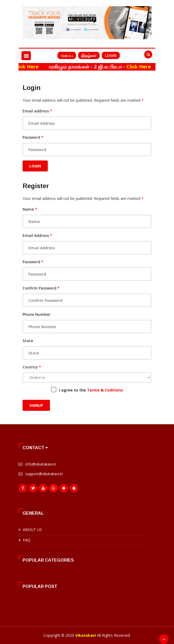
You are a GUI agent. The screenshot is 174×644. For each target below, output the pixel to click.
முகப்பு (67, 55)
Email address (37, 111)
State (28, 341)
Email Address (37, 235)
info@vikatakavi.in (41, 464)
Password (33, 137)
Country (32, 367)
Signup (36, 405)
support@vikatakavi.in (44, 474)
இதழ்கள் (89, 55)
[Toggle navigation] (26, 56)
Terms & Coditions (105, 390)
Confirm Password (41, 288)
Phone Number (37, 314)
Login (111, 55)
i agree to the (91, 390)
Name (30, 209)
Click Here (32, 67)
